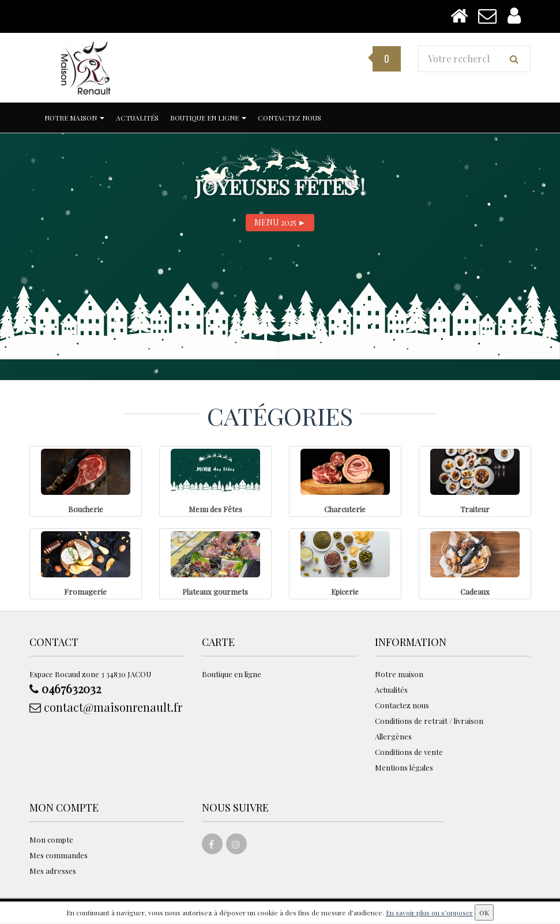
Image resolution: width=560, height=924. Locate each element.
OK (484, 912)
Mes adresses (53, 871)
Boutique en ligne (208, 118)
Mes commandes (59, 855)
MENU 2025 (280, 222)
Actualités (137, 118)
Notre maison (74, 118)
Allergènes (393, 736)
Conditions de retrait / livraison (429, 721)
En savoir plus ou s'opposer (429, 912)
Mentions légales (404, 767)
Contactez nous (290, 118)
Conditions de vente (409, 752)
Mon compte (51, 840)
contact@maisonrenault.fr (106, 707)
